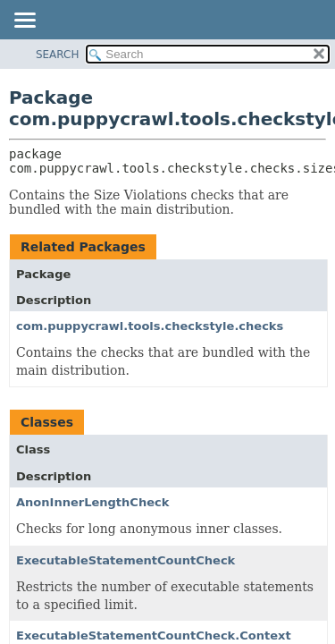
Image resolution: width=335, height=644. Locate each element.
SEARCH (58, 55)
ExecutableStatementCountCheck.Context (154, 636)
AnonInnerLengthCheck (92, 502)
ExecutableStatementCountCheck (126, 560)
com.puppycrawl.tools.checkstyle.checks (150, 326)
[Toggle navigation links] (24, 21)
